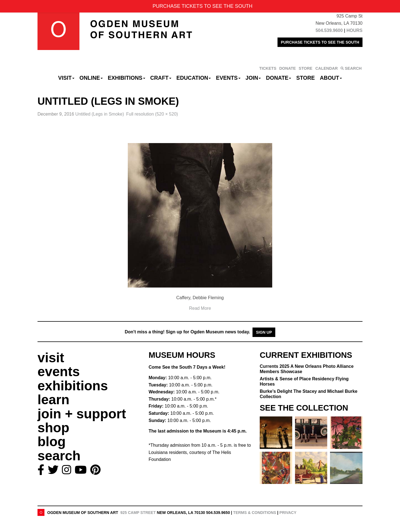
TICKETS (268, 68)
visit (51, 358)
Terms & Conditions (255, 513)
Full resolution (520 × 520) (152, 114)
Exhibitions (127, 78)
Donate (278, 78)
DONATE (287, 68)
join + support (82, 414)
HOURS (354, 30)
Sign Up (264, 332)
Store (306, 78)
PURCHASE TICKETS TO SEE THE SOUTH (320, 42)
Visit (66, 78)
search (59, 456)
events (59, 372)
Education (194, 78)
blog (52, 442)
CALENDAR (327, 68)
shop (53, 428)
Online (91, 78)
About (331, 78)
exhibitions (73, 386)
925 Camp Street (138, 513)
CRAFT (161, 78)
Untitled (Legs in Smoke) (100, 114)
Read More (200, 308)
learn (53, 400)
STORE (305, 68)
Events (228, 78)
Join (253, 78)
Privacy (288, 513)
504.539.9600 (329, 30)
